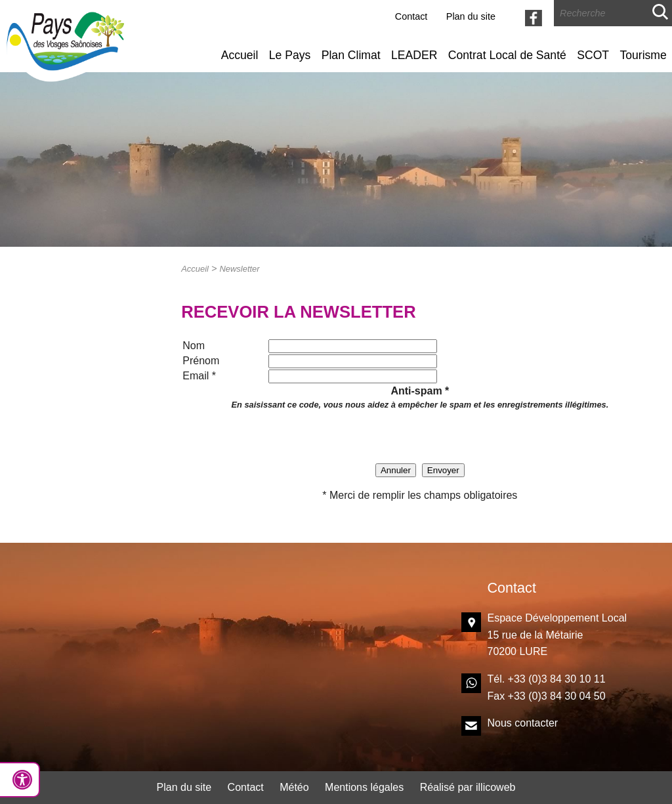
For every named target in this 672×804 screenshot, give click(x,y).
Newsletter (239, 269)
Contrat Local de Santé (507, 55)
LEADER (414, 55)
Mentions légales (364, 787)
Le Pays (290, 55)
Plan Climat (351, 55)
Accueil (240, 55)
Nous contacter (523, 723)
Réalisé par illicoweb (468, 787)
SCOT (593, 55)
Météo (294, 787)
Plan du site (471, 16)
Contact (411, 16)
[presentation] (420, 436)
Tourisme (643, 55)
